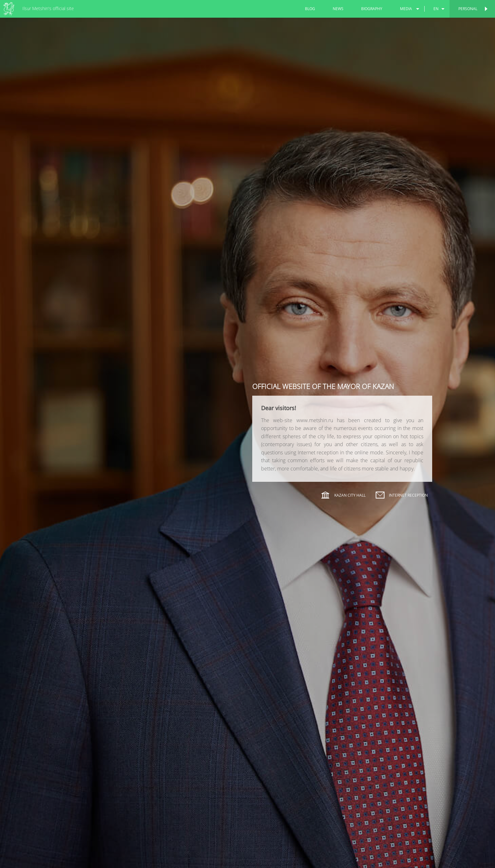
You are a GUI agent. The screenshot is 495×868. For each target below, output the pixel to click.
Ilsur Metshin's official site (48, 8)
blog (310, 9)
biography (372, 9)
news (338, 9)
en (436, 9)
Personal (468, 9)
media (406, 9)
